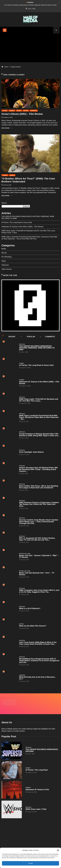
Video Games (7, 269)
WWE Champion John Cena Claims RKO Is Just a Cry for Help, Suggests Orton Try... (39, 591)
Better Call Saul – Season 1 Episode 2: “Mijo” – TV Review (39, 556)
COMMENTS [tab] (48, 337)
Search (4, 203)
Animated (22, 675)
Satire (4, 261)
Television (5, 265)
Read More (7, 128)
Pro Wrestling (7, 257)
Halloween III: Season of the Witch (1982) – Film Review (22, 227)
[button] (58, 850)
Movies (26, 111)
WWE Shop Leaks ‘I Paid (36, 803)
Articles (22, 344)
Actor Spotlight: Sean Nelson (31, 452)
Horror (22, 380)
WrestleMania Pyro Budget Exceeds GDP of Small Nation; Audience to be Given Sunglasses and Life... (39, 661)
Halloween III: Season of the (37, 783)
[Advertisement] (30, 50)
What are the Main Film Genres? (33, 626)
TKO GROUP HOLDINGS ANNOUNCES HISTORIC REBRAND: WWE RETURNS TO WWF (30, 5)
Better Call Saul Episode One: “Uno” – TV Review (37, 574)
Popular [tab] (28, 337)
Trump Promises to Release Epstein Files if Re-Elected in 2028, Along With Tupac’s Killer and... (39, 435)
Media (4, 249)
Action (5, 111)
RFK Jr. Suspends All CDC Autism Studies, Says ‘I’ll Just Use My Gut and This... (37, 539)
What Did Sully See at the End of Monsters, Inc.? (37, 678)
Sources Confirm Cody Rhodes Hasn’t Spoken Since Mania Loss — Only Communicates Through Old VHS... (39, 522)
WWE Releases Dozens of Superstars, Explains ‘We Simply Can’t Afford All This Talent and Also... (39, 504)
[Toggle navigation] (5, 30)
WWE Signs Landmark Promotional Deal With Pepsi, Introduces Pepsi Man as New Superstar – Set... (39, 417)
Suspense (34, 111)
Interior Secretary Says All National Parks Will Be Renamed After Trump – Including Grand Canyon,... (38, 469)
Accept (30, 863)
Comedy (12, 111)
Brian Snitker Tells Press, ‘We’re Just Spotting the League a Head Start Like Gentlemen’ (39, 487)
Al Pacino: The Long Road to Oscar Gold (17, 222)
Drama (19, 111)
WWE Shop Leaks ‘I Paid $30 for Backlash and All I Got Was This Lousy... (39, 400)
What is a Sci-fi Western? (30, 608)
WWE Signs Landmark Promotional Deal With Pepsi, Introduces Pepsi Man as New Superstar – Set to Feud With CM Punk (29, 238)
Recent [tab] (9, 337)
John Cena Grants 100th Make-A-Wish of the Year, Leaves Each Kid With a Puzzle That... (38, 643)
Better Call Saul (25, 554)
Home (6, 67)
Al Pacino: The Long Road (37, 763)
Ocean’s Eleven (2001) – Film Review (22, 114)
